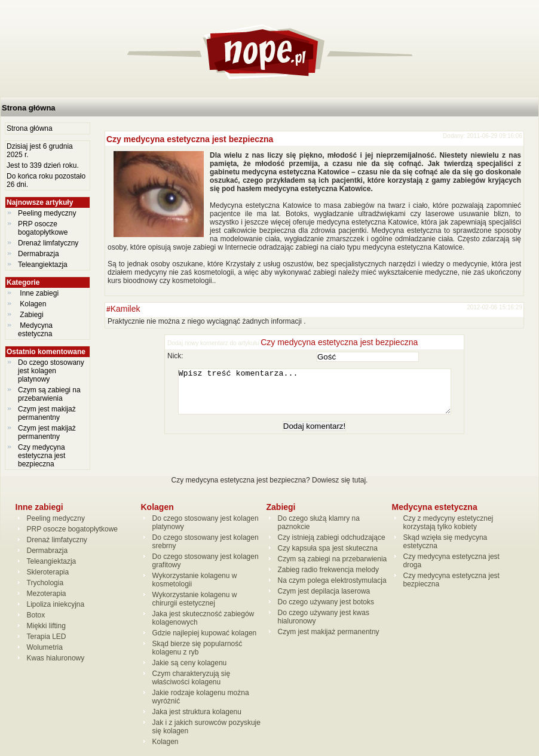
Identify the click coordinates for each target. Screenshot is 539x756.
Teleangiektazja (43, 265)
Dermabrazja (39, 254)
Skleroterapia (48, 572)
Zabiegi (32, 315)
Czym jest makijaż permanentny (47, 413)
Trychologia (45, 583)
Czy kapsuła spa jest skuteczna (328, 548)
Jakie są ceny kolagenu (190, 663)
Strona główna (29, 108)
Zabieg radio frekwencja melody (328, 570)
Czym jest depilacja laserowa (324, 591)
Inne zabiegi (39, 293)
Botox (36, 615)
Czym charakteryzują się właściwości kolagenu (192, 678)
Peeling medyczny (47, 213)
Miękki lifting (46, 626)
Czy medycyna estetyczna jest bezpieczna (42, 456)
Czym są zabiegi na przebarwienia (49, 394)
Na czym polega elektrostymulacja (332, 580)
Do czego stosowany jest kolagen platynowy (51, 371)
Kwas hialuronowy (56, 658)
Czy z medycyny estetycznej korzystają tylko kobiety (448, 523)
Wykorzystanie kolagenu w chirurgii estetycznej (195, 599)
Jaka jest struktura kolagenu (197, 712)
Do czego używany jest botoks (326, 602)
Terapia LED (47, 637)
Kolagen (33, 304)
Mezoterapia (47, 594)
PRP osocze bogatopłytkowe (43, 228)
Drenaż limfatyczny (48, 243)
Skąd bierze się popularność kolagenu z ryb (197, 648)
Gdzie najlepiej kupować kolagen (205, 633)
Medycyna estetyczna (36, 330)
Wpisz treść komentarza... (320, 396)
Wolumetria (45, 647)
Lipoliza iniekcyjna (56, 604)
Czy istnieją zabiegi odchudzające (332, 537)
